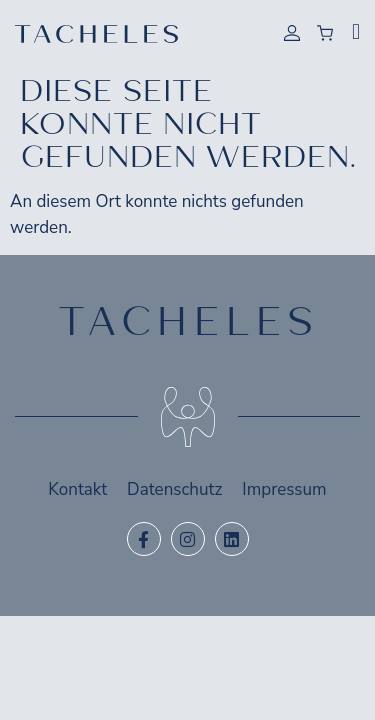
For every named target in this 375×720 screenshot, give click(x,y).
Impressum (284, 489)
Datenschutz (174, 489)
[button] (356, 32)
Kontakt (77, 489)
